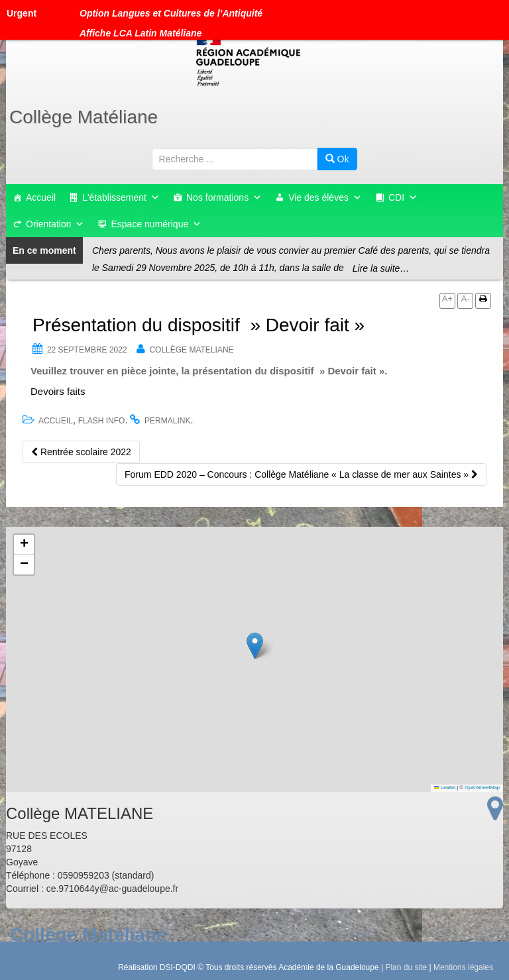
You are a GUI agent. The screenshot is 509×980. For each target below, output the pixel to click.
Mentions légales (463, 967)
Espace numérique (156, 224)
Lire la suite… (381, 268)
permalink (167, 421)
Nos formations (224, 197)
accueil (56, 421)
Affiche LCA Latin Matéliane (141, 33)
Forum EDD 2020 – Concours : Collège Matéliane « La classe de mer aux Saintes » (301, 474)
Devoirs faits (58, 391)
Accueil (41, 197)
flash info (102, 421)
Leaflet (445, 788)
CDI (403, 197)
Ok (337, 159)
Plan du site (406, 967)
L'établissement (121, 197)
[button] (255, 646)
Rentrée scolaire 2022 (81, 452)
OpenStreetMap (482, 788)
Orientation (55, 224)
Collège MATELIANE (191, 350)
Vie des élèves (325, 197)
